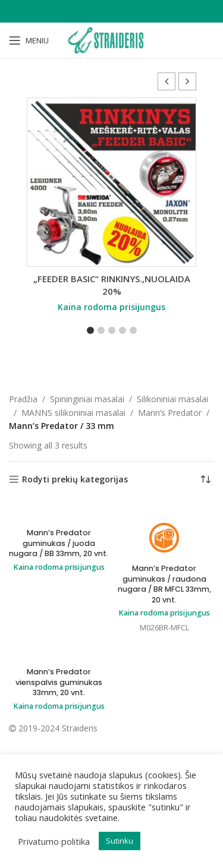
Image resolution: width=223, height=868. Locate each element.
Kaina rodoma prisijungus (111, 307)
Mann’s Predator (170, 413)
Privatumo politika (54, 841)
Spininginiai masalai (87, 399)
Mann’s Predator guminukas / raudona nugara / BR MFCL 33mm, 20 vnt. (164, 584)
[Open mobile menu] (29, 40)
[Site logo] (111, 40)
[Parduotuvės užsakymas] (205, 479)
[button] (187, 81)
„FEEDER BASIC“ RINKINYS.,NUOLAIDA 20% (112, 285)
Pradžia (23, 399)
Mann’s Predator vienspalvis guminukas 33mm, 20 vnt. (59, 682)
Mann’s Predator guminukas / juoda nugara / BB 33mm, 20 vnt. (59, 543)
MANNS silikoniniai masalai (73, 413)
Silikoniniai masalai (172, 399)
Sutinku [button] (120, 841)
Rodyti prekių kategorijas (75, 480)
